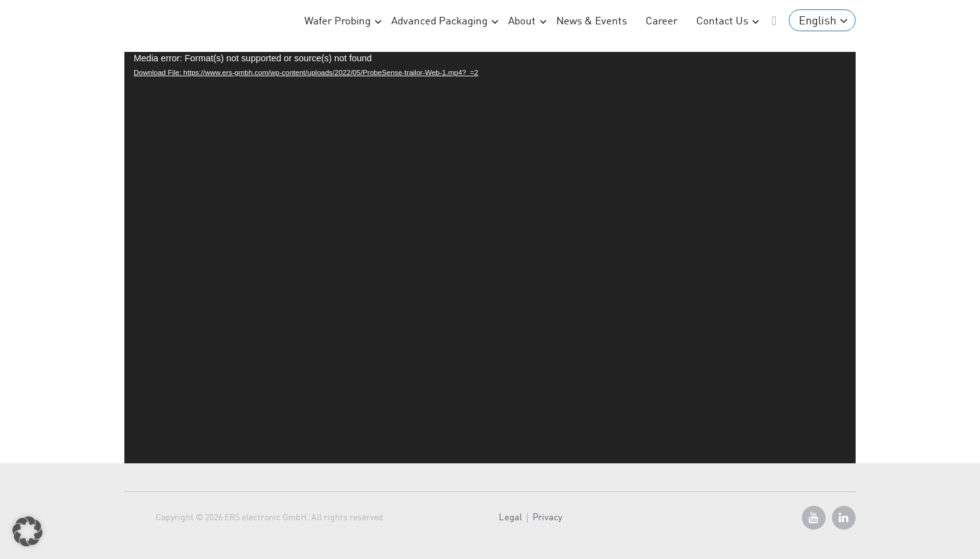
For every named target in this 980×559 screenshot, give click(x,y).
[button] (27, 531)
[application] (490, 258)
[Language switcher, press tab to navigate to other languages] (822, 20)
